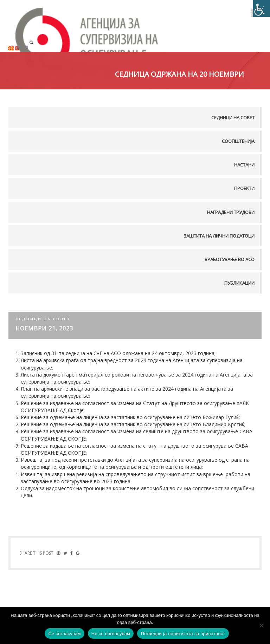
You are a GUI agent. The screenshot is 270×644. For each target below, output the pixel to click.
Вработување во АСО (230, 259)
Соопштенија (238, 141)
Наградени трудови (231, 212)
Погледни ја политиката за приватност (183, 634)
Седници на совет (233, 118)
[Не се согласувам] (261, 625)
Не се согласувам (111, 634)
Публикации (239, 283)
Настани (244, 165)
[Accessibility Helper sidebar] (262, 8)
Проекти (244, 188)
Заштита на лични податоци (219, 236)
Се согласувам (65, 634)
